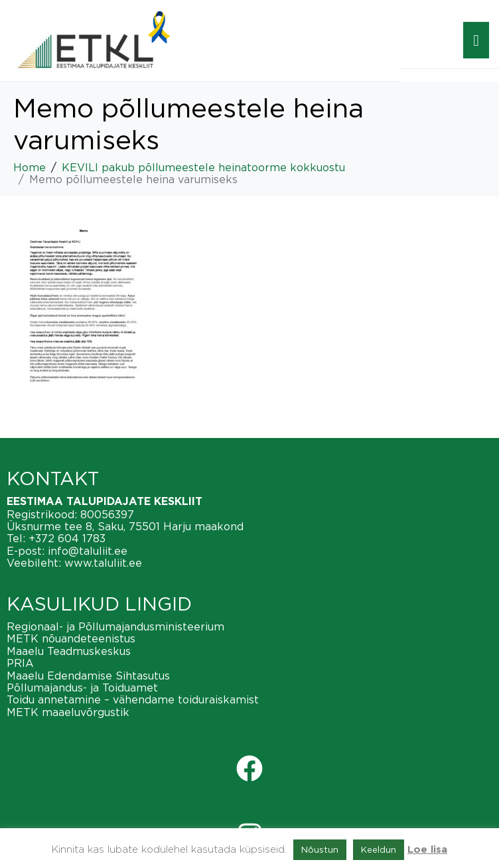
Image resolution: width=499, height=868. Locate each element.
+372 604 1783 (67, 538)
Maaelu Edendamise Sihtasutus (88, 676)
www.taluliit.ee (103, 563)
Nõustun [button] (320, 849)
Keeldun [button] (379, 849)
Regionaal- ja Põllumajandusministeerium (115, 626)
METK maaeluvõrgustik (68, 712)
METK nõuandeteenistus (71, 638)
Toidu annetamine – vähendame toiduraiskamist (133, 699)
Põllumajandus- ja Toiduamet (82, 687)
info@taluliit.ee (88, 551)
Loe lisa (427, 850)
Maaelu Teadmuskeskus (69, 651)
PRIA (20, 663)
